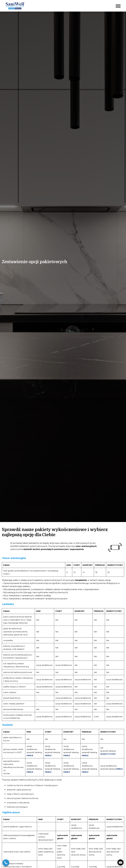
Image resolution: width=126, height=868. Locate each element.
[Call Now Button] (6, 863)
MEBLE (30, 755)
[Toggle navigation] (118, 6)
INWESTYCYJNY (108, 754)
